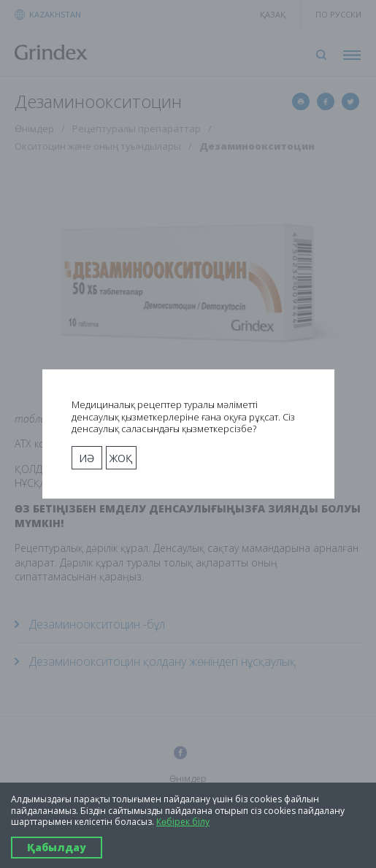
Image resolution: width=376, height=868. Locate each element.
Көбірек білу (183, 822)
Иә (87, 458)
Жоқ (121, 458)
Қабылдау (57, 847)
